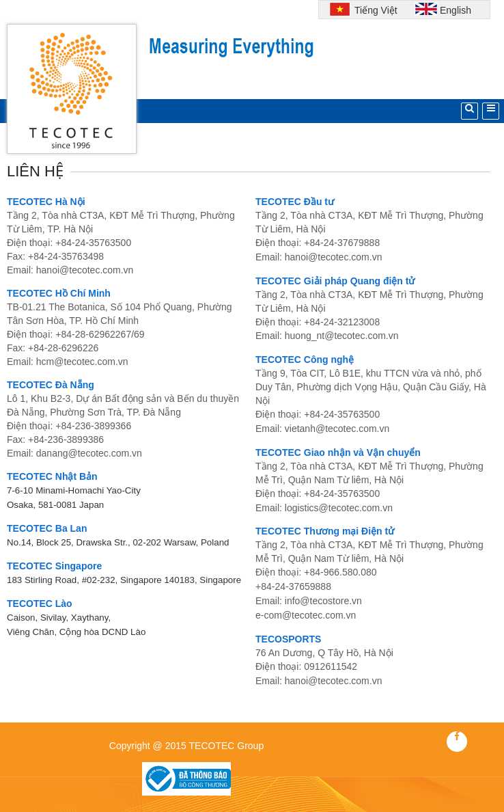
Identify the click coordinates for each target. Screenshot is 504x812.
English (456, 10)
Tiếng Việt (374, 10)
